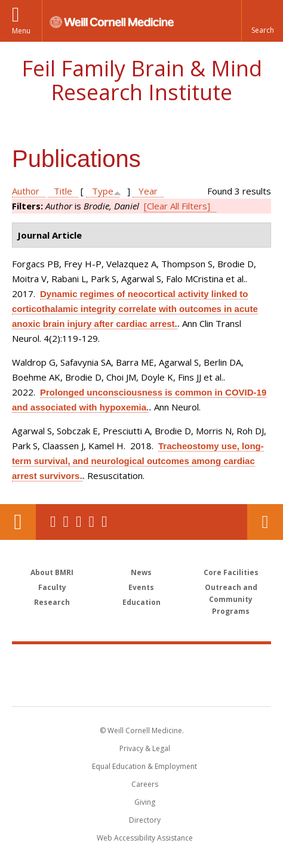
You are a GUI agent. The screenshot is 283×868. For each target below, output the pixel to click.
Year (148, 191)
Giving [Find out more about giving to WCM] (145, 802)
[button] (262, 21)
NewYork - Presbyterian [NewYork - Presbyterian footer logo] (142, 687)
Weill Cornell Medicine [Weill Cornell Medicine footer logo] (141, 662)
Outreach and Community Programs (231, 599)
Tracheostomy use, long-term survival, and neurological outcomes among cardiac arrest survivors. (138, 461)
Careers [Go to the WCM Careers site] (145, 784)
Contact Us (265, 522)
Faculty (52, 587)
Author (26, 191)
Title (63, 191)
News (141, 572)
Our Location (18, 522)
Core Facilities (231, 572)
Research (52, 602)
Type (103, 191)
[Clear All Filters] (177, 206)
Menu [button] (21, 31)
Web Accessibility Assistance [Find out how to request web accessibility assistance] (145, 838)
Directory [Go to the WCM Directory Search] (145, 820)
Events (141, 587)
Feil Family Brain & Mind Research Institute (142, 80)
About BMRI (52, 572)
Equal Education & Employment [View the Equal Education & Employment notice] (144, 766)
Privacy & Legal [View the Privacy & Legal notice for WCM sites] (145, 748)
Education (141, 602)
